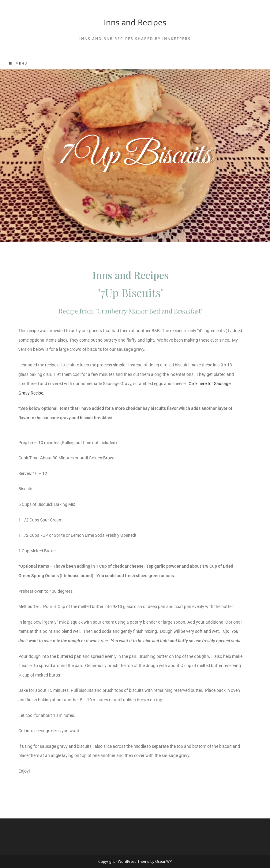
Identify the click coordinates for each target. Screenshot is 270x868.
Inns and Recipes (135, 22)
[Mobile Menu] (18, 63)
